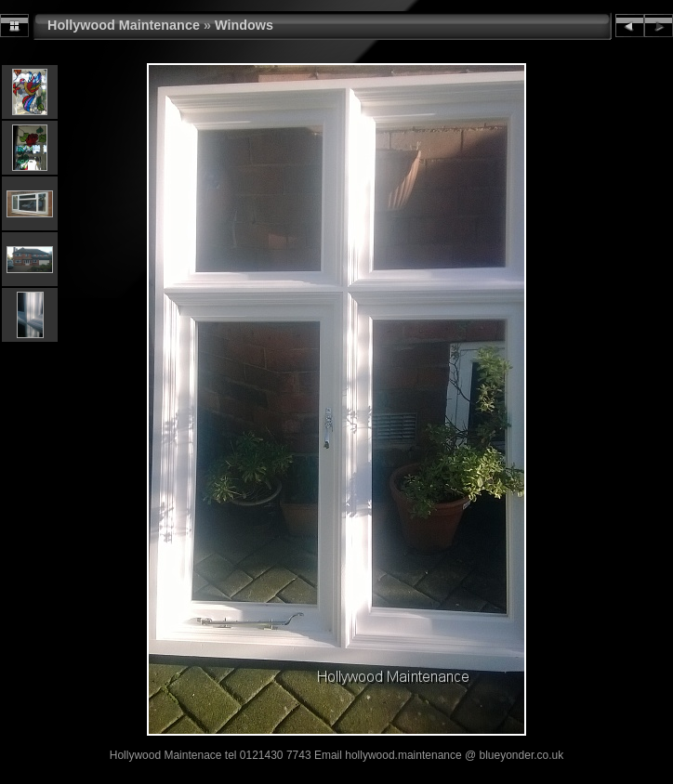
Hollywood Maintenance (124, 25)
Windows (244, 25)
